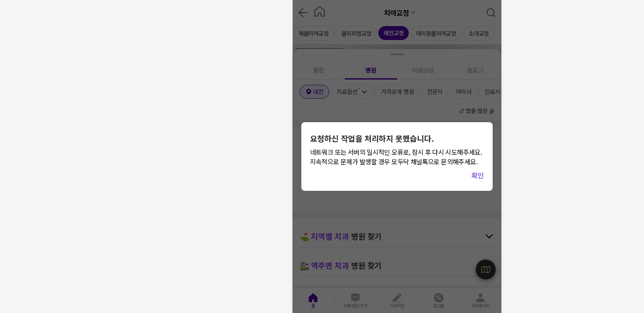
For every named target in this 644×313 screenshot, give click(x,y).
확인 (478, 175)
